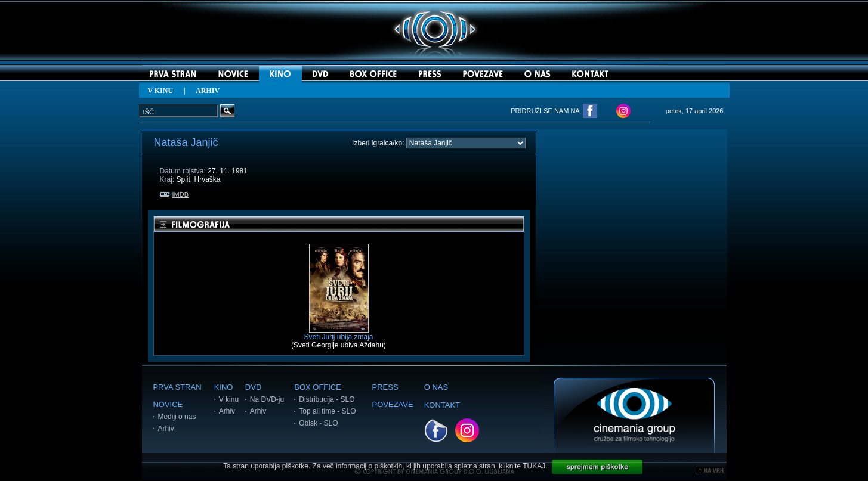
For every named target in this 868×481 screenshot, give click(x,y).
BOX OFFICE (318, 387)
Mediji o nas (177, 417)
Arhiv (166, 429)
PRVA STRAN (177, 387)
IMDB (174, 194)
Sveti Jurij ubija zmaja (338, 333)
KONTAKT (442, 405)
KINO (224, 387)
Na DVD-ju (267, 399)
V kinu (229, 399)
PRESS (385, 387)
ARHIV (208, 91)
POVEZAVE (393, 404)
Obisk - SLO (318, 423)
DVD (253, 387)
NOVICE (168, 404)
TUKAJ (534, 466)
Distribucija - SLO (327, 399)
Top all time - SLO (327, 411)
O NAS (436, 387)
